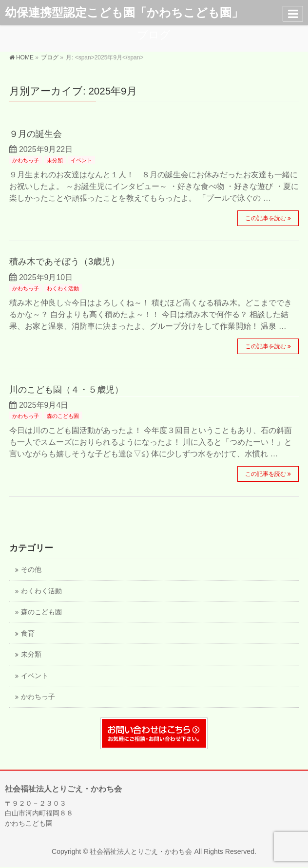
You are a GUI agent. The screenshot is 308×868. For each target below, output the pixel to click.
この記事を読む (266, 218)
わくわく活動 (63, 288)
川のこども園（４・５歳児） (66, 389)
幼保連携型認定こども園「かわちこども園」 (124, 12)
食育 (28, 633)
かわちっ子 (26, 160)
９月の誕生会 (36, 134)
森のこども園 (63, 416)
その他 (31, 570)
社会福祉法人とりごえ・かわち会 (141, 851)
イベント (81, 160)
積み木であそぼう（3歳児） (64, 261)
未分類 (55, 160)
